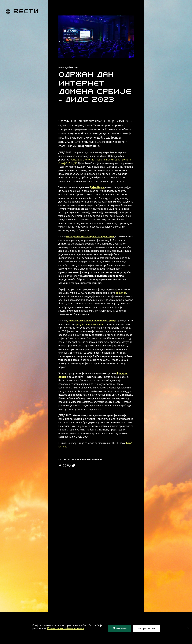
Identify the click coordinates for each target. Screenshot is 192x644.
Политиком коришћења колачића (68, 628)
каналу (62, 447)
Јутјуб (129, 443)
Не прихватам (146, 628)
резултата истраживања (90, 324)
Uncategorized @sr (68, 67)
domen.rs (121, 293)
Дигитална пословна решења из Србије (92, 321)
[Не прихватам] (188, 628)
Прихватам (120, 628)
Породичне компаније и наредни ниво (90, 236)
